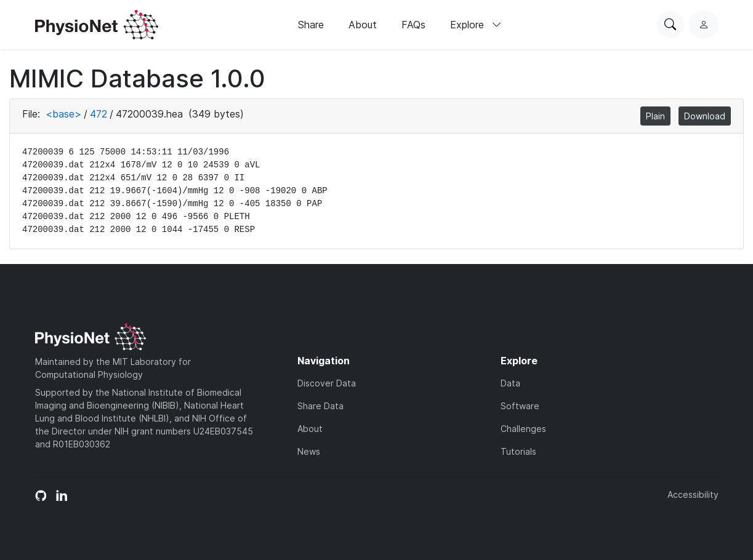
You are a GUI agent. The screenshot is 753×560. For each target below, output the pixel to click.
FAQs (413, 25)
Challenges (523, 429)
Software (520, 406)
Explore (476, 25)
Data (510, 383)
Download (705, 116)
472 (99, 114)
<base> (63, 114)
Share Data (320, 406)
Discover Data (327, 383)
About (363, 25)
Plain (655, 116)
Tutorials (518, 451)
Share (311, 25)
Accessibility (693, 494)
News (309, 451)
